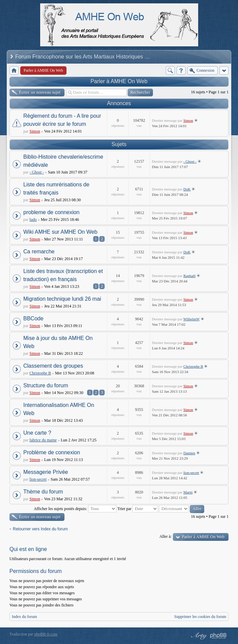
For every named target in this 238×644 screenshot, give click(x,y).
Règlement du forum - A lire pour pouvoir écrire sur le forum (62, 120)
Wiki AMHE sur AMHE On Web (60, 232)
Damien (189, 453)
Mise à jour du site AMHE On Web (58, 342)
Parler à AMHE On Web (119, 81)
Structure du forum (46, 385)
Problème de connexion (52, 452)
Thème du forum (43, 492)
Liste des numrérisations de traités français (56, 189)
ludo (33, 220)
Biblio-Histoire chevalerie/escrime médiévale (63, 161)
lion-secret (38, 479)
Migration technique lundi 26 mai (62, 299)
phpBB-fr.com (46, 634)
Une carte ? (37, 433)
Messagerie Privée (46, 472)
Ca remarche (39, 251)
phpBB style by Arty (198, 636)
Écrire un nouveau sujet (40, 92)
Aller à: (165, 536)
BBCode (33, 318)
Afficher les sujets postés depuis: (75, 509)
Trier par (138, 509)
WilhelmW (191, 319)
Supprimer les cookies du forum (200, 617)
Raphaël (189, 276)
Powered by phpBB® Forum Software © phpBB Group (218, 636)
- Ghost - (37, 172)
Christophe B (40, 373)
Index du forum (24, 617)
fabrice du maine (43, 440)
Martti (188, 492)
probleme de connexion (51, 212)
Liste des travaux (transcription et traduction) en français (63, 275)
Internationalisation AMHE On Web (59, 409)
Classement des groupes (53, 366)
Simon (35, 131)
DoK (187, 189)
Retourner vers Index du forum (40, 529)
